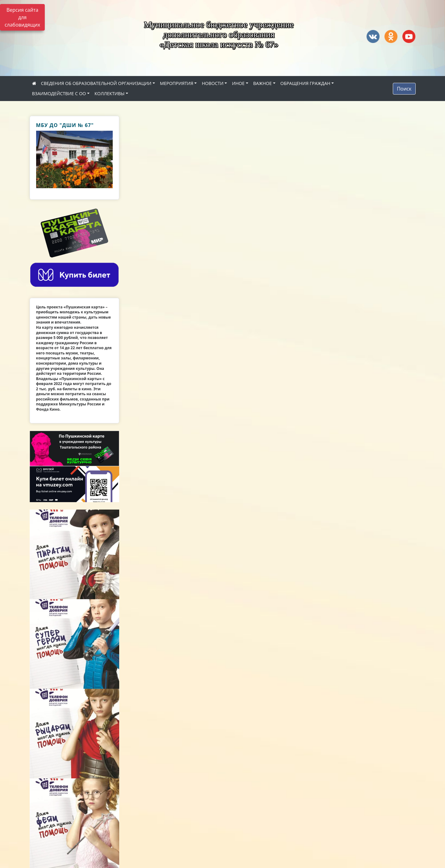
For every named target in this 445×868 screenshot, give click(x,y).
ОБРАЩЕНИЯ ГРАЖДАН (305, 83)
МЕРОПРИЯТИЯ (177, 83)
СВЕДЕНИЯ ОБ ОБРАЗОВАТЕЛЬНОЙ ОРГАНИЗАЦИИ (96, 83)
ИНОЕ (238, 83)
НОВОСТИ (212, 83)
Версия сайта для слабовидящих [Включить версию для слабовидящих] (22, 17)
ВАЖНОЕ (262, 83)
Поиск (404, 89)
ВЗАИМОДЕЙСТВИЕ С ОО (59, 93)
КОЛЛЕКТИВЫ (109, 93)
